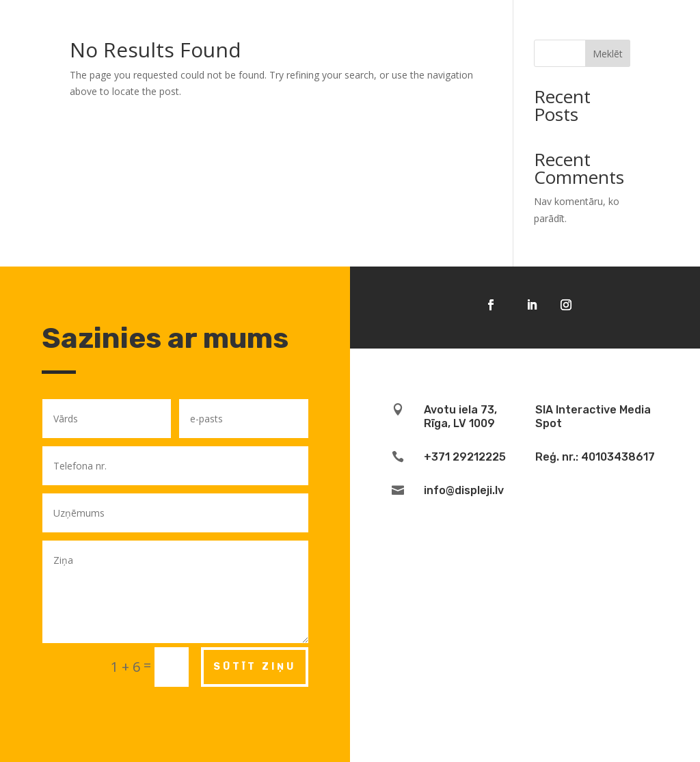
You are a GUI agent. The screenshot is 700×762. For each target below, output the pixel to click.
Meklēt (608, 54)
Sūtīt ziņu (255, 667)
